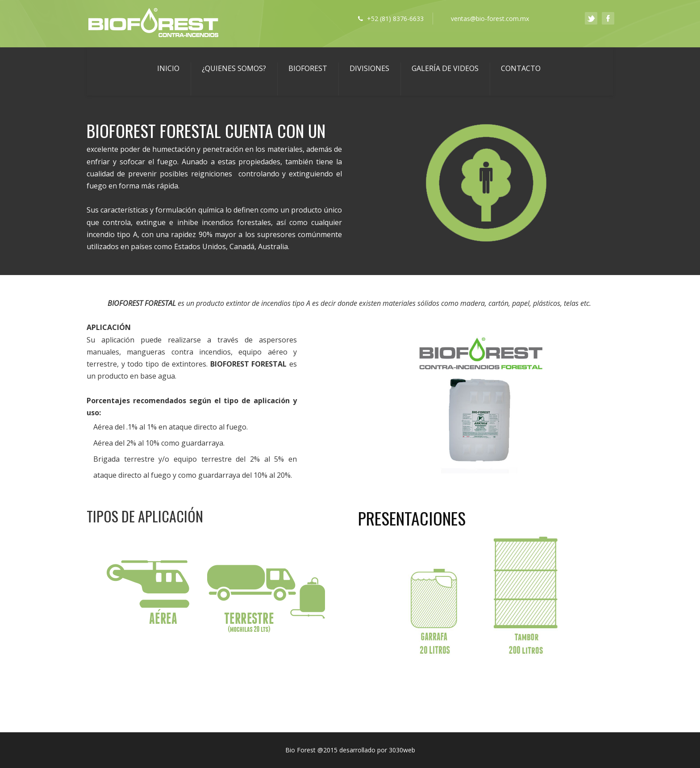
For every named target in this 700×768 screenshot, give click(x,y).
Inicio (168, 68)
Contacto (521, 68)
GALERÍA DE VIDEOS (445, 68)
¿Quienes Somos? (234, 68)
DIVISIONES (369, 68)
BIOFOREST (308, 68)
